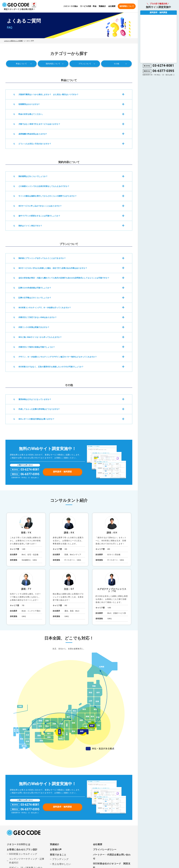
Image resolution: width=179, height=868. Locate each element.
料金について (21, 63)
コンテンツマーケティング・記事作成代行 (27, 860)
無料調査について (127, 6)
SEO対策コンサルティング (23, 854)
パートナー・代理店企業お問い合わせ (112, 856)
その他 (116, 63)
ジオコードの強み (71, 6)
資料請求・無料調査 (63, 471)
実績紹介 (102, 6)
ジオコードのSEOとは (19, 844)
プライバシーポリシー (105, 849)
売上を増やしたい (62, 864)
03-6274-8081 (30, 469)
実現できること (58, 854)
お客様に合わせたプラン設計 (22, 849)
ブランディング (60, 859)
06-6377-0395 (30, 474)
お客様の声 (56, 849)
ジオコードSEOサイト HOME (13, 41)
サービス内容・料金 (88, 6)
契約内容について (53, 63)
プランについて (85, 63)
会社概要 (112, 6)
